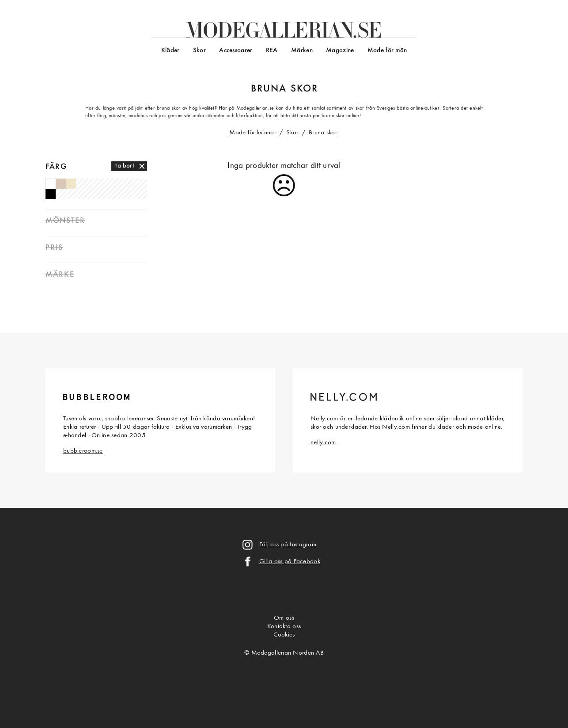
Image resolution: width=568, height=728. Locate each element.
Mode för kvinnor (253, 133)
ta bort (125, 166)
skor (304, 89)
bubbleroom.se (83, 451)
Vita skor (51, 184)
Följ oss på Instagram (288, 545)
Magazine (340, 51)
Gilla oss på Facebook (290, 562)
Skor (199, 51)
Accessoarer (236, 51)
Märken (302, 51)
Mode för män (387, 51)
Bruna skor (323, 133)
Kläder (170, 51)
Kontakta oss (284, 627)
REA (272, 51)
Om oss (284, 618)
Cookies (284, 635)
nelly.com (323, 443)
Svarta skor (51, 194)
